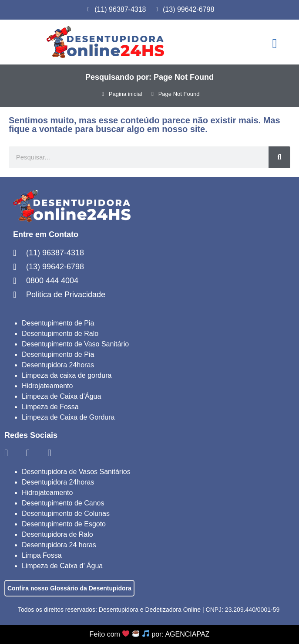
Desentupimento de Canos (63, 503)
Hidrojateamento (47, 386)
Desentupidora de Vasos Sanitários (76, 472)
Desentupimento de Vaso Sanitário (75, 344)
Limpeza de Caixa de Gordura (68, 417)
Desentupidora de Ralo (57, 534)
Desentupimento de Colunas (66, 514)
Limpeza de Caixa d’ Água (62, 566)
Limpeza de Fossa (50, 407)
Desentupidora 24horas (58, 365)
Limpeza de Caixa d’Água (61, 396)
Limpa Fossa (42, 555)
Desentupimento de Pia (58, 323)
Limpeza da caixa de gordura (67, 375)
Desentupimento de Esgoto (64, 524)
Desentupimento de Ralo (60, 334)
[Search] (279, 157)
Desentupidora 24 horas (59, 545)
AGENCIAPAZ (187, 634)
